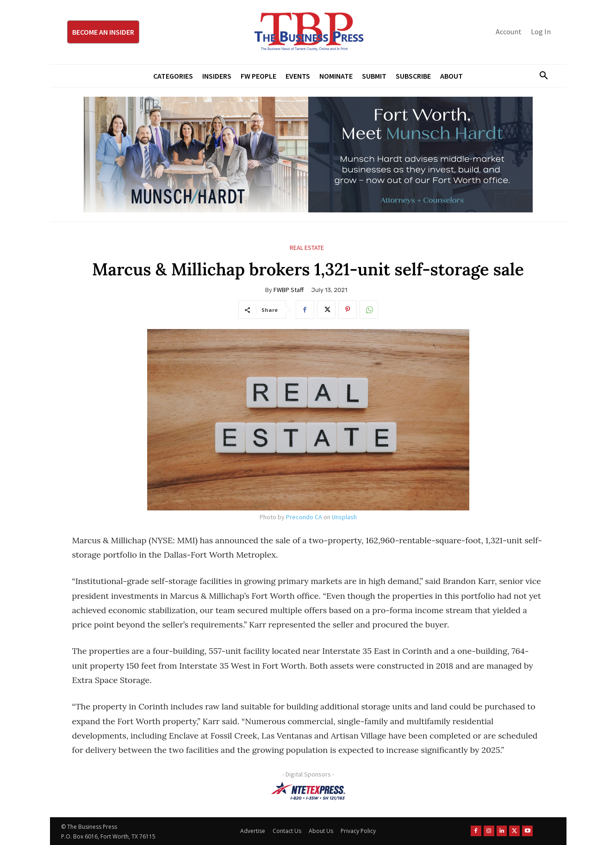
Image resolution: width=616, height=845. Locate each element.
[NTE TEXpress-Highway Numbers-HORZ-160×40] (308, 791)
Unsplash (344, 517)
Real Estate (307, 248)
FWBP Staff (289, 290)
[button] (541, 76)
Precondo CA (304, 517)
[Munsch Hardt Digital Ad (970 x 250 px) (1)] (308, 155)
